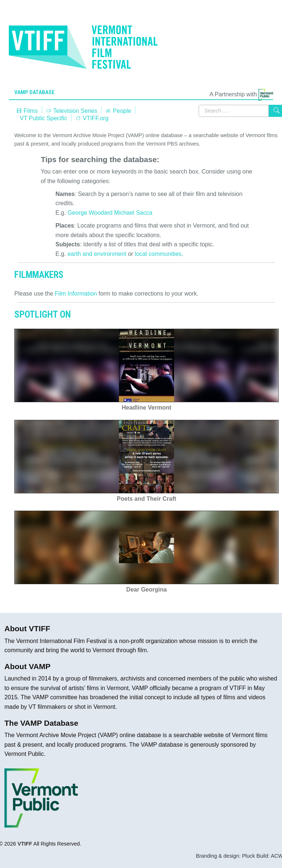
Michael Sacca (133, 213)
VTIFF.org (92, 118)
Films (27, 111)
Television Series (72, 111)
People (118, 111)
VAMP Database (35, 92)
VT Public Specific (44, 118)
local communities (158, 254)
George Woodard (90, 213)
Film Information (76, 294)
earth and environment (97, 254)
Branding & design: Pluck (225, 856)
